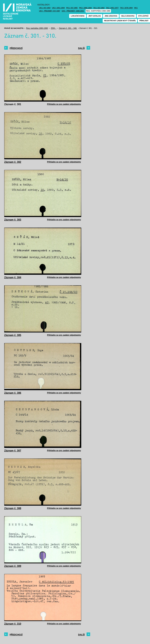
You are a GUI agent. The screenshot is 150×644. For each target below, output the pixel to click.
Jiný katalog (95, 16)
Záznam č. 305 (13, 335)
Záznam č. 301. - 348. (68, 28)
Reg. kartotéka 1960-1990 (98, 11)
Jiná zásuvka (111, 16)
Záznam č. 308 (13, 508)
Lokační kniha (78, 16)
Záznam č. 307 (13, 451)
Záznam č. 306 (13, 393)
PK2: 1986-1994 (85, 8)
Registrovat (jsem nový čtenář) (120, 21)
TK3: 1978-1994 (126, 8)
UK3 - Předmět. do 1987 (50, 11)
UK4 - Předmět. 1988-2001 (73, 11)
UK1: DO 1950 (45, 8)
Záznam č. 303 (13, 220)
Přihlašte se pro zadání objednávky (64, 104)
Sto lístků (143, 16)
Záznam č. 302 (13, 162)
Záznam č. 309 (13, 566)
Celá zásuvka (128, 16)
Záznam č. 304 (13, 277)
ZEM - (54, 28)
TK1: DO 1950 (99, 8)
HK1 (136, 8)
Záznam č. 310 (13, 624)
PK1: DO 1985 (72, 8)
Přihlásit (144, 21)
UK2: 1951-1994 (58, 8)
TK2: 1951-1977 (112, 8)
